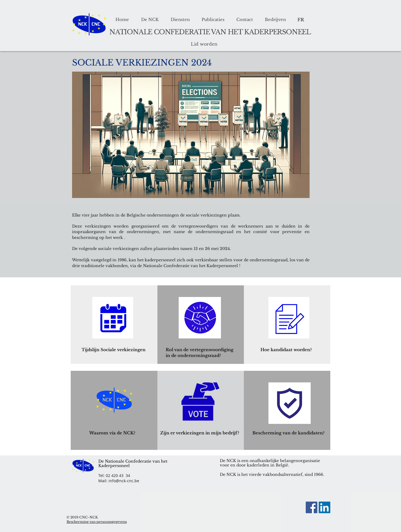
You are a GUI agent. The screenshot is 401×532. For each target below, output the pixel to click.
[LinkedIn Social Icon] (325, 507)
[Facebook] (312, 507)
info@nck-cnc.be (124, 481)
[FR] (301, 20)
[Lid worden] (204, 44)
